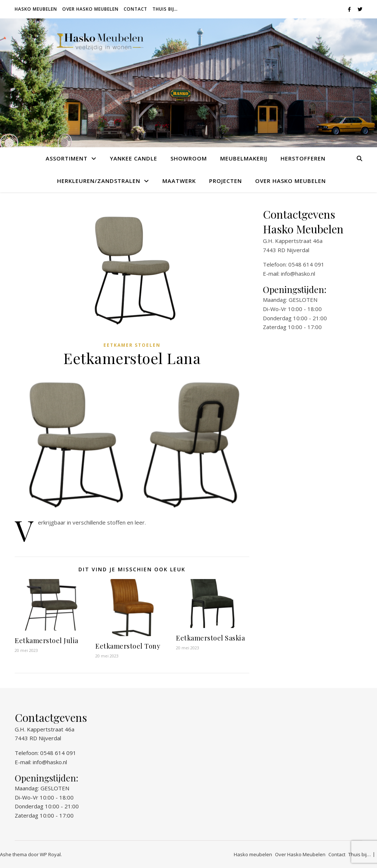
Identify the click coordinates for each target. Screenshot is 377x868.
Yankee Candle (133, 158)
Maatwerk (179, 181)
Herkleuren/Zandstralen (99, 181)
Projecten (226, 181)
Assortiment (67, 158)
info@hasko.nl (298, 274)
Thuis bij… (165, 9)
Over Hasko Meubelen (90, 9)
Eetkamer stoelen (132, 345)
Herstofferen (303, 158)
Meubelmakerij (244, 158)
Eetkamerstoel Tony (128, 646)
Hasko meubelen (36, 9)
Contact (135, 9)
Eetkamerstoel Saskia (210, 638)
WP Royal (50, 854)
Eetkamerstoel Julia (47, 641)
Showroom (189, 158)
